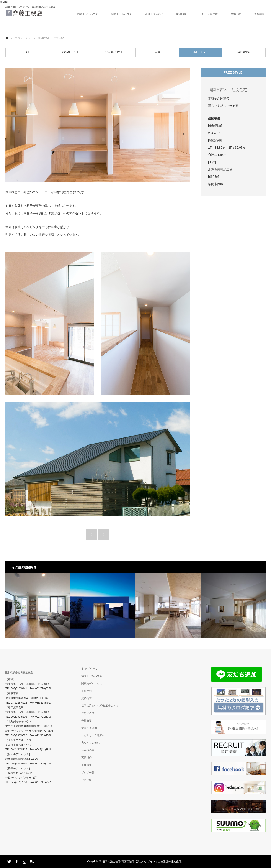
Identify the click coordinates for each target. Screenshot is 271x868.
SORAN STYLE (114, 52)
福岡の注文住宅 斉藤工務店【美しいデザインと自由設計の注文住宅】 (143, 861)
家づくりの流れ (90, 743)
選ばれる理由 (89, 728)
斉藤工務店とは (154, 14)
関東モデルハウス (121, 14)
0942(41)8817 (19, 750)
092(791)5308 (19, 717)
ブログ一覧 (88, 773)
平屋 (157, 52)
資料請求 (259, 14)
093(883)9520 (19, 735)
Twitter (9, 861)
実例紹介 (181, 14)
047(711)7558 (19, 782)
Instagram (24, 861)
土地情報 (87, 765)
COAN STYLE (70, 52)
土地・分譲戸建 (209, 14)
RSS (31, 861)
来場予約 (236, 14)
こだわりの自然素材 (93, 735)
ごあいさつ (88, 713)
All (27, 52)
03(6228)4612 (19, 703)
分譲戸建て (88, 780)
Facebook (16, 861)
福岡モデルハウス (88, 14)
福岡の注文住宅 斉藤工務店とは (100, 706)
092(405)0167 (19, 764)
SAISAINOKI (244, 52)
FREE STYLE (201, 52)
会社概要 (87, 721)
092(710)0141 (19, 689)
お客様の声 (88, 750)
